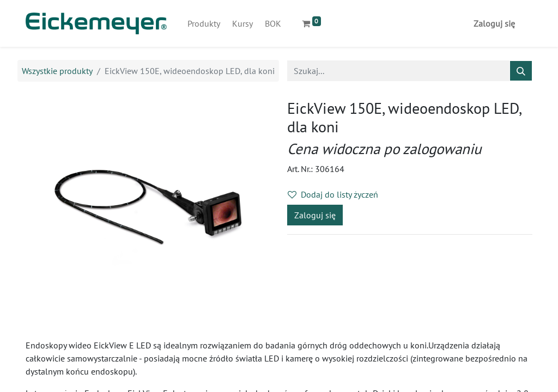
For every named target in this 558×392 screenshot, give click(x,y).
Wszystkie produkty (57, 71)
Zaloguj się (494, 23)
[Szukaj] (521, 71)
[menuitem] (204, 23)
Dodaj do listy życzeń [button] (333, 194)
